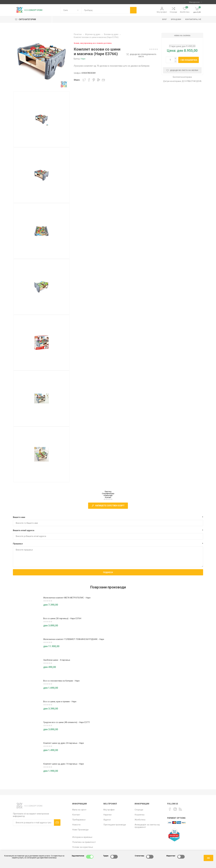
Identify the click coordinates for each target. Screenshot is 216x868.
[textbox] (106, 10)
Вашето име (19, 517)
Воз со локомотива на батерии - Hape (61, 681)
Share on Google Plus (99, 80)
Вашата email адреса (24, 530)
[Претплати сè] (33, 823)
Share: (77, 80)
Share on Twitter (84, 80)
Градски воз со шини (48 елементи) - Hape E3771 (67, 722)
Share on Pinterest (94, 80)
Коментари (108, 495)
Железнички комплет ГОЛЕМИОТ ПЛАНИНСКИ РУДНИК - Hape (74, 639)
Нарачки (107, 815)
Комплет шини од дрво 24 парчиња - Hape (64, 743)
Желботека (140, 820)
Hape (83, 59)
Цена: (171, 51)
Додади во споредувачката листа (143, 56)
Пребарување (79, 820)
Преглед (108, 492)
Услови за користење (83, 847)
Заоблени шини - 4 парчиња (57, 660)
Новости (76, 825)
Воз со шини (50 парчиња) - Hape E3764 (62, 618)
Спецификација (108, 494)
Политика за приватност (84, 842)
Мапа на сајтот (79, 810)
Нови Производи (80, 830)
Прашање (18, 544)
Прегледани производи (115, 825)
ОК (208, 858)
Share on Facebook (89, 80)
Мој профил (162, 12)
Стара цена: (175, 46)
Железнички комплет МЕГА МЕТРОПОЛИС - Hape (67, 598)
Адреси (107, 820)
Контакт (108, 497)
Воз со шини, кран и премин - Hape (60, 702)
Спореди (173, 12)
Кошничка (139, 815)
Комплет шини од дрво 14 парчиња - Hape (64, 764)
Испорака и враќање (82, 837)
